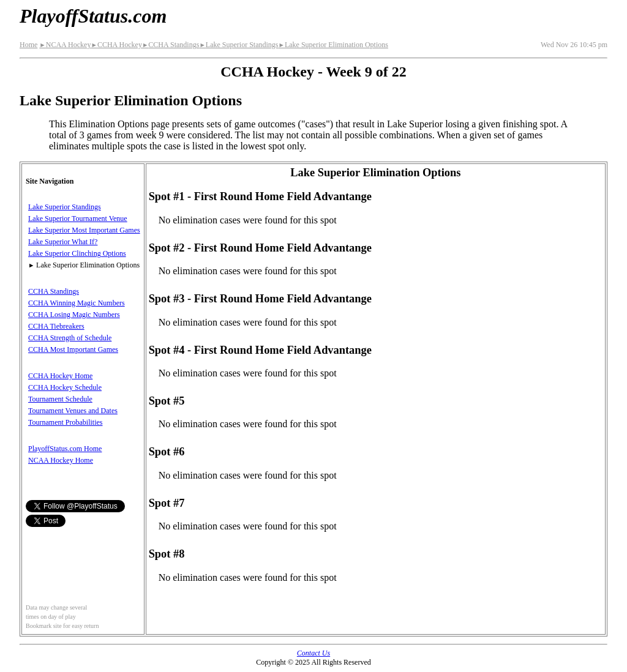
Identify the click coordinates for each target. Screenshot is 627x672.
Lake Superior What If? (63, 242)
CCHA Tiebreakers (56, 326)
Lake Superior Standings (238, 45)
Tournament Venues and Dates (73, 411)
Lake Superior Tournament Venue (78, 218)
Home (28, 45)
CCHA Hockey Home (60, 376)
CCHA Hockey (116, 45)
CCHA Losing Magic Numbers (74, 315)
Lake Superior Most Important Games (84, 230)
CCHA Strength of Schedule (70, 338)
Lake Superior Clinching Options (77, 253)
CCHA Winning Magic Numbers (77, 303)
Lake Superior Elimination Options (333, 45)
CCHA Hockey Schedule (65, 387)
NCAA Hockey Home (61, 460)
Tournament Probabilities (65, 422)
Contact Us (313, 653)
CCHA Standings (171, 45)
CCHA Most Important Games (73, 349)
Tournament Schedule (60, 399)
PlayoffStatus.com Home (65, 449)
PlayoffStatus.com (93, 16)
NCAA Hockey (65, 45)
